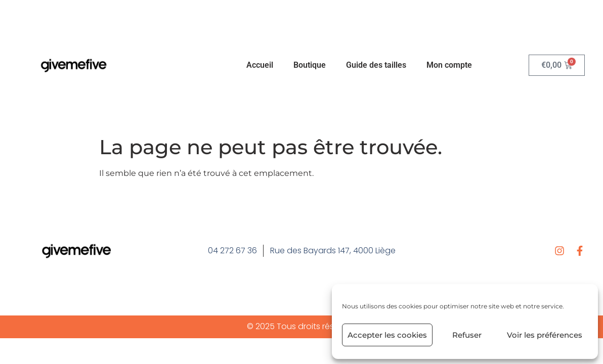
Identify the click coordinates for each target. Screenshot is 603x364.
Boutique (310, 65)
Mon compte (449, 65)
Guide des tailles (376, 65)
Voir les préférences (545, 335)
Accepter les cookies (387, 335)
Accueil (260, 65)
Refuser (467, 335)
